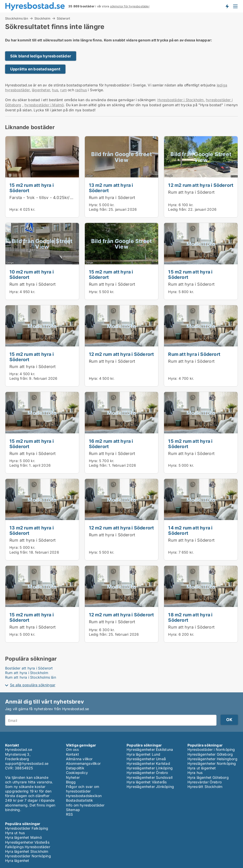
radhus (81, 90)
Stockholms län (17, 18)
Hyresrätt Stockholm (205, 787)
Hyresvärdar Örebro (205, 782)
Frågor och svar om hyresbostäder (83, 789)
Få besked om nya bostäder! (227, 6)
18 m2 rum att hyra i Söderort (190, 617)
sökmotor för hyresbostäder (130, 6)
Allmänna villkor (79, 759)
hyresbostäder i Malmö (44, 105)
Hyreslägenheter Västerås (27, 842)
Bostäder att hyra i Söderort (29, 668)
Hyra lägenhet (17, 861)
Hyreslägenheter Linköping (150, 768)
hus (55, 90)
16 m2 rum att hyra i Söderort (111, 444)
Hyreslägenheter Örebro (147, 773)
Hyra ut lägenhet (202, 768)
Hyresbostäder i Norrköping (211, 749)
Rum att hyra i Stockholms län (31, 677)
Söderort (64, 19)
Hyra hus (195, 773)
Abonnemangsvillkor (83, 763)
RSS (70, 814)
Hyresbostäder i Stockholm (181, 100)
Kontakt (72, 754)
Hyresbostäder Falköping (27, 828)
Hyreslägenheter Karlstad (148, 763)
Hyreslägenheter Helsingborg (212, 759)
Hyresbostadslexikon (84, 796)
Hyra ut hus (15, 833)
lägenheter (41, 90)
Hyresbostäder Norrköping (28, 856)
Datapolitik (75, 768)
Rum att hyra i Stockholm (27, 673)
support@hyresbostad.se (27, 763)
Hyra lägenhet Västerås (147, 782)
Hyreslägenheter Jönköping (150, 787)
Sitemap (73, 810)
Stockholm (42, 18)
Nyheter (73, 777)
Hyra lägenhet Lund (144, 754)
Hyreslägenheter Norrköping (212, 763)
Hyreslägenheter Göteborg (210, 754)
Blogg (71, 782)
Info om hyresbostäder (85, 805)
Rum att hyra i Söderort (112, 197)
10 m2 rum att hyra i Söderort (32, 274)
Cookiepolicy (77, 773)
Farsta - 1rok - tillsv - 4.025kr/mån (44, 197)
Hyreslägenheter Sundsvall (150, 777)
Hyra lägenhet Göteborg (208, 777)
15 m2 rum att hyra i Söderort (32, 188)
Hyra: (15, 209)
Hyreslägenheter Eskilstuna (150, 749)
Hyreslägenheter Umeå (146, 759)
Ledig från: (98, 209)
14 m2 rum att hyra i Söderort (190, 530)
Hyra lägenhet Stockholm (27, 851)
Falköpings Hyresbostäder (28, 847)
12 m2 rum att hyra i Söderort (201, 185)
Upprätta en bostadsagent (35, 69)
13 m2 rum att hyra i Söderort (111, 188)
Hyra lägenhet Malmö (23, 837)
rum (63, 90)
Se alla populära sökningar (33, 685)
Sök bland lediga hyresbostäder (41, 56)
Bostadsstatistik (80, 800)
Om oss (72, 749)
